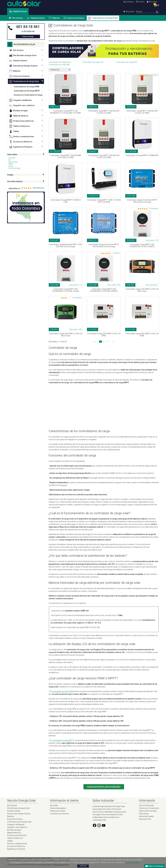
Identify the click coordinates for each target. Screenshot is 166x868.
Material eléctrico (19, 116)
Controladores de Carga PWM (26, 87)
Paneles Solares (36, 18)
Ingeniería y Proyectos (21, 147)
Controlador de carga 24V (127, 62)
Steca (11, 166)
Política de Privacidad (148, 811)
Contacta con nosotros (60, 814)
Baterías (54, 18)
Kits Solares (16, 18)
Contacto (129, 2)
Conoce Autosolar (146, 805)
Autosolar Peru (145, 819)
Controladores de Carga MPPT (27, 91)
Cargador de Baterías (20, 100)
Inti (10, 160)
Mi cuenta (152, 2)
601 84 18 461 (28, 27)
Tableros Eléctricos (20, 126)
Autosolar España (146, 816)
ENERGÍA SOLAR (18, 12)
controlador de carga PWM (62, 691)
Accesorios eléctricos (21, 142)
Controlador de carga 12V (93, 62)
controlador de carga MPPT (63, 740)
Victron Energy (14, 168)
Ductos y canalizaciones (22, 136)
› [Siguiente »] (110, 342)
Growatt (12, 158)
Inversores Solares (74, 18)
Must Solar (13, 162)
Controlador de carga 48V (59, 65)
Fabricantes (144, 814)
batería (64, 485)
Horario (140, 2)
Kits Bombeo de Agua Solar (23, 55)
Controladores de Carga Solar (103, 18)
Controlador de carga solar (60, 62)
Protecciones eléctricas (21, 121)
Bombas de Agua (18, 111)
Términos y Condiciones (149, 808)
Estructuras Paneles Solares (23, 66)
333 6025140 (29, 31)
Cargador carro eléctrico (22, 105)
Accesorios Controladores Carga (28, 95)
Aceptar (83, 866)
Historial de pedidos (58, 808)
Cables (14, 131)
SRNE (11, 164)
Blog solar (129, 12)
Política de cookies (58, 811)
